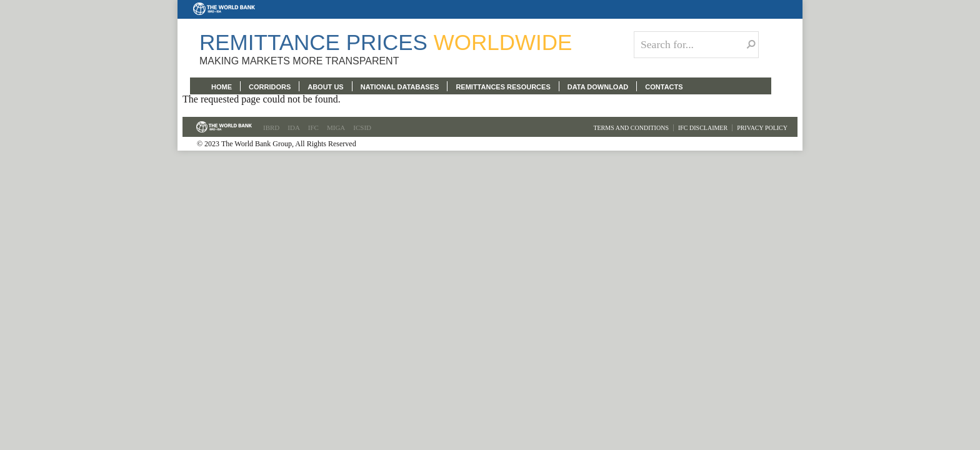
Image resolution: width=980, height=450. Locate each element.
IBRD (271, 127)
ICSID (362, 127)
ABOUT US (325, 87)
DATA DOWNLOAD (598, 87)
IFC (313, 127)
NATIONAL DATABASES (400, 87)
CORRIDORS (270, 87)
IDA (294, 127)
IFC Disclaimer (703, 128)
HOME (222, 87)
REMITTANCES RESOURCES (503, 87)
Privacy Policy (762, 128)
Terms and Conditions (631, 128)
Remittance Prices (386, 42)
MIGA (336, 127)
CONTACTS (664, 87)
